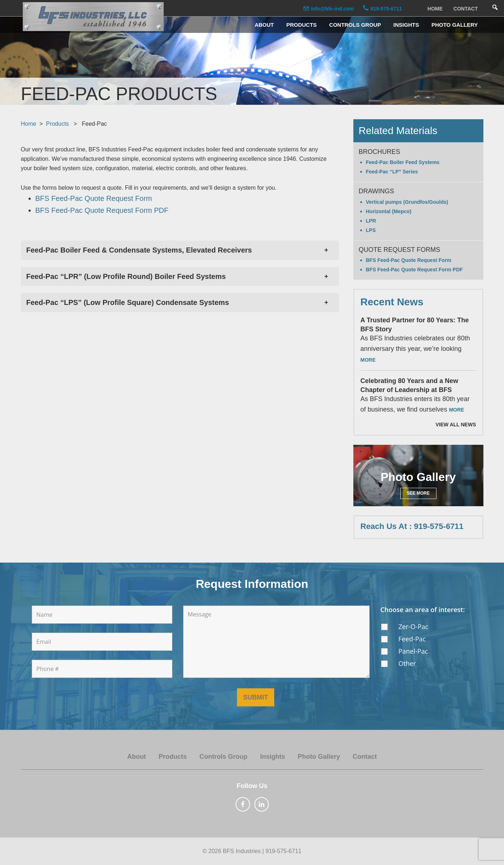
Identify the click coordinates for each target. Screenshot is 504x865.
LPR (371, 221)
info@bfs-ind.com (331, 9)
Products (57, 124)
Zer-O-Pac (413, 627)
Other (407, 663)
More (368, 360)
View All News (456, 425)
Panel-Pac (413, 651)
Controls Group (223, 757)
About (137, 757)
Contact (365, 757)
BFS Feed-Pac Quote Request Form (409, 260)
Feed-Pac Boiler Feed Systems (403, 162)
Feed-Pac (412, 639)
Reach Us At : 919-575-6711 (412, 526)
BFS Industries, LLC (93, 17)
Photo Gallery (319, 757)
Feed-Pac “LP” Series (392, 172)
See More (418, 493)
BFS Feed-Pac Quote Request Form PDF (414, 270)
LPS (371, 230)
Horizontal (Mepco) (389, 211)
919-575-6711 (385, 9)
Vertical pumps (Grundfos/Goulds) (407, 202)
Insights (273, 757)
